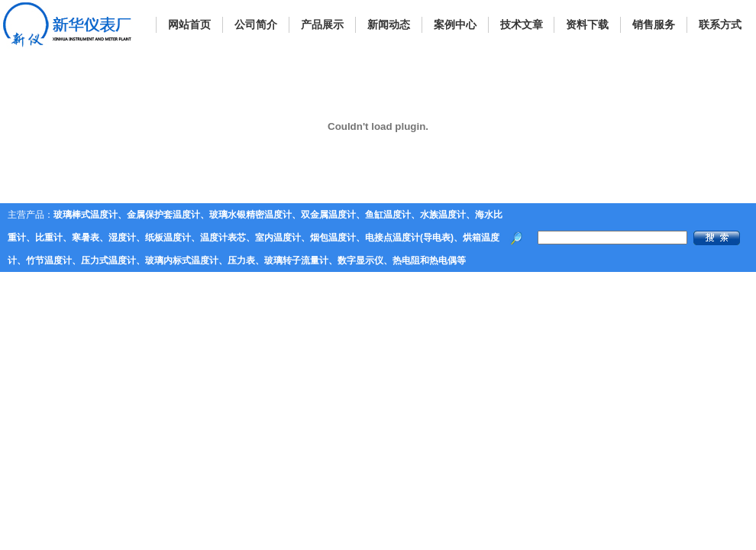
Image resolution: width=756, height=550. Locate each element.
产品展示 (322, 24)
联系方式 (720, 24)
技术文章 (522, 24)
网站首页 (189, 24)
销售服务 (654, 24)
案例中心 (455, 24)
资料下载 (587, 24)
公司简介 (256, 24)
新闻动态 (389, 24)
